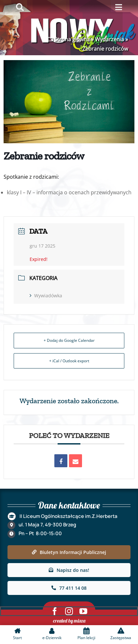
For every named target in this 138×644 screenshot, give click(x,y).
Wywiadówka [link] (46, 296)
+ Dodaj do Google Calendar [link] (69, 340)
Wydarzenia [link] (109, 39)
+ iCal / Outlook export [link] (69, 361)
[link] (61, 461)
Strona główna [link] (71, 39)
